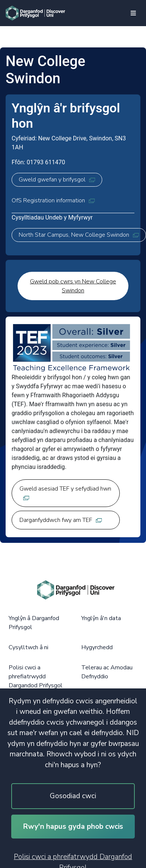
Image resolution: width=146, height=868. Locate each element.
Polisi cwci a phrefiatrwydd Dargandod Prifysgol (36, 676)
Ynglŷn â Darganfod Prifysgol (34, 623)
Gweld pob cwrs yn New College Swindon (73, 286)
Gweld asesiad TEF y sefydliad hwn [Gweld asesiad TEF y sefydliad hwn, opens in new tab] (65, 492)
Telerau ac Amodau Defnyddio (107, 672)
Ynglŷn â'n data (101, 618)
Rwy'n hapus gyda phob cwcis (73, 827)
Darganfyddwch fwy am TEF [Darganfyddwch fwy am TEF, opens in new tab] (61, 520)
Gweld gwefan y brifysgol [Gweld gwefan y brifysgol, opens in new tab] (57, 180)
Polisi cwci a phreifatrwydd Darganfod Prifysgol (73, 860)
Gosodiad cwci (73, 796)
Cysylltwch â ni (28, 647)
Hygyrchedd (97, 647)
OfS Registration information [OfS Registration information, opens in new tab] (53, 200)
